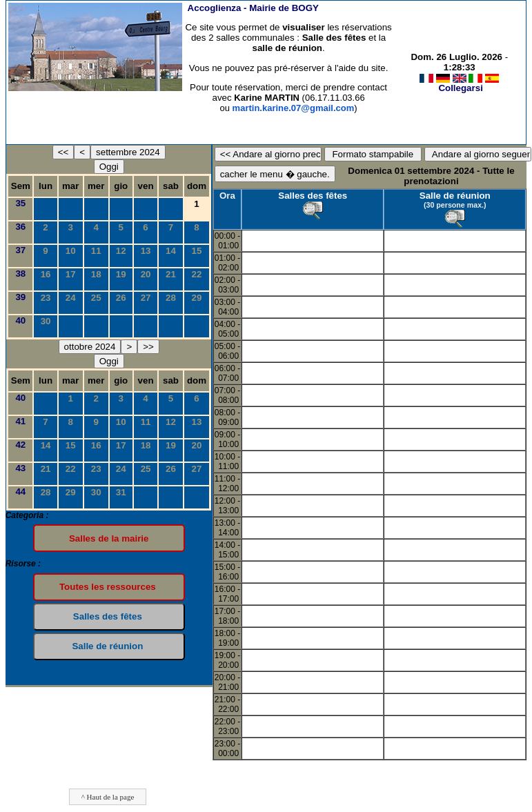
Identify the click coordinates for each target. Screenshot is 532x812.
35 (20, 203)
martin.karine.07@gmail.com (294, 108)
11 (96, 251)
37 (20, 250)
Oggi (109, 167)
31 (121, 492)
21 (171, 274)
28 (171, 298)
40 (20, 320)
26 (121, 298)
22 (197, 274)
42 (20, 445)
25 (96, 298)
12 (121, 251)
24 (71, 298)
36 (20, 227)
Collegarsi (460, 88)
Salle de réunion (455, 196)
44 (20, 492)
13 (146, 251)
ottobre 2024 (90, 347)
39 (20, 297)
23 (46, 298)
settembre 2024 (128, 152)
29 (197, 298)
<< (63, 152)
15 (197, 251)
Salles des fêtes (313, 196)
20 (146, 274)
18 (96, 274)
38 (20, 274)
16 (46, 274)
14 (171, 251)
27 (146, 298)
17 (71, 274)
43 (20, 468)
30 (46, 321)
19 (121, 274)
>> (148, 347)
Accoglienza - (253, 8)
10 (71, 251)
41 (20, 421)
